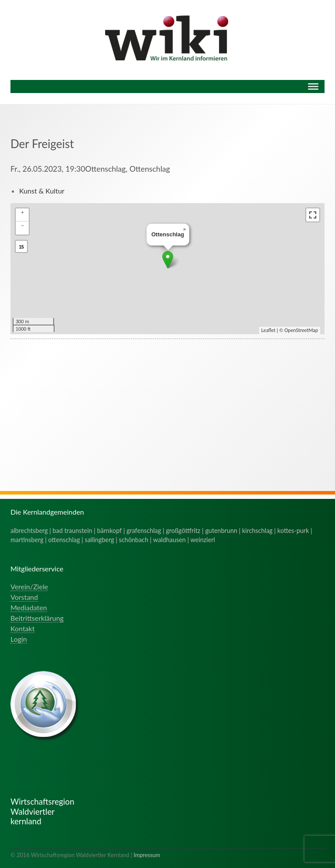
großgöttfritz (183, 531)
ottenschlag (64, 540)
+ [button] (22, 212)
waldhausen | (172, 540)
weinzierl (203, 540)
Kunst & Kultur (42, 191)
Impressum (147, 855)
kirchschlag (257, 531)
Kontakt (22, 628)
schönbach (134, 540)
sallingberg (99, 540)
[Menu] (313, 86)
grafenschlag (144, 531)
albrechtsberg (29, 531)
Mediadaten (29, 607)
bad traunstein (73, 531)
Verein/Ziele (29, 586)
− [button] (22, 225)
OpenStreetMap (301, 330)
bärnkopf (109, 531)
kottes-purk (293, 531)
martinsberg (27, 540)
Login (19, 639)
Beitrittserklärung (37, 618)
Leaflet (268, 330)
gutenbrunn (221, 531)
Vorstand (24, 597)
